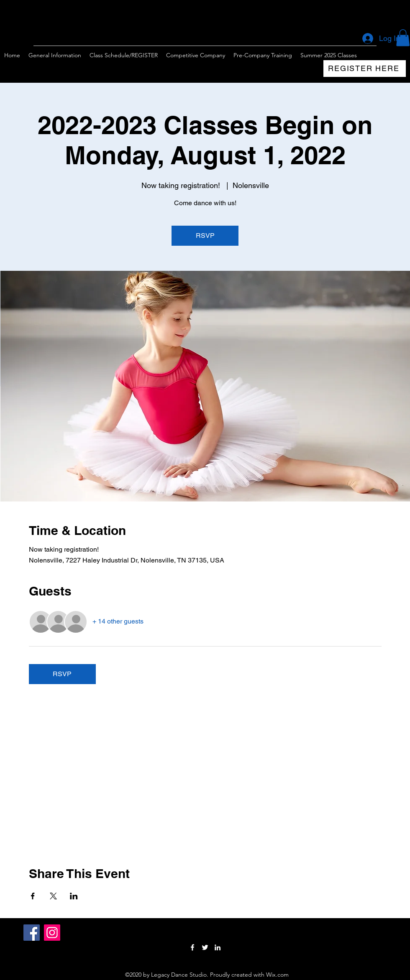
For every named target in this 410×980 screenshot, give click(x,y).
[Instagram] (52, 933)
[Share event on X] (53, 896)
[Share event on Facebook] (33, 896)
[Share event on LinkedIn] (74, 896)
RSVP (205, 235)
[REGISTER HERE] (365, 69)
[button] (403, 38)
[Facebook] (32, 933)
